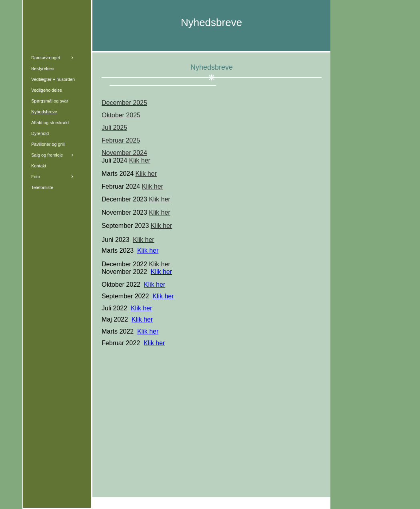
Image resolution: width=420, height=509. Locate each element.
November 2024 (124, 153)
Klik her (140, 160)
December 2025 (124, 103)
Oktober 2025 (121, 115)
